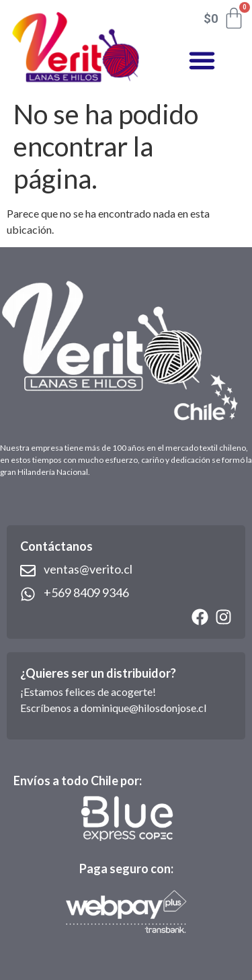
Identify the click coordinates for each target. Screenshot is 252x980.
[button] (202, 60)
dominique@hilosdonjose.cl (143, 708)
